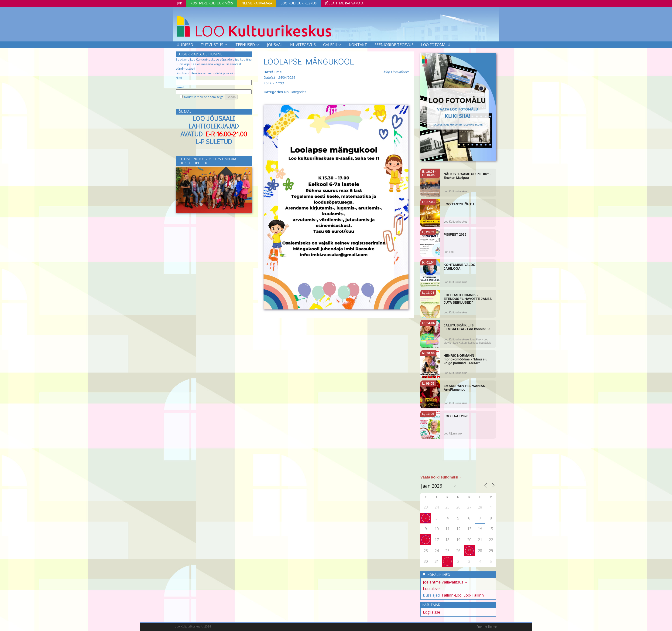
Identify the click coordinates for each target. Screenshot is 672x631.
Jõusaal (275, 45)
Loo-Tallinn (474, 595)
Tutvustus (212, 45)
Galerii (330, 45)
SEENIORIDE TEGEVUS (394, 45)
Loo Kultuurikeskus (299, 3)
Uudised (185, 45)
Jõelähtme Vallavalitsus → (445, 582)
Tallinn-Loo (451, 595)
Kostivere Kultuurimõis (212, 3)
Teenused (245, 45)
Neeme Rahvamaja (257, 3)
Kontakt (358, 45)
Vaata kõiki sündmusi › (441, 477)
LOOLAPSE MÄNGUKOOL (309, 61)
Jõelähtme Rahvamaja (344, 3)
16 (426, 539)
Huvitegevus (303, 45)
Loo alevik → (434, 589)
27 (469, 550)
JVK (180, 3)
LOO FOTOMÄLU (436, 45)
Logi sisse (432, 612)
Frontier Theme (487, 627)
